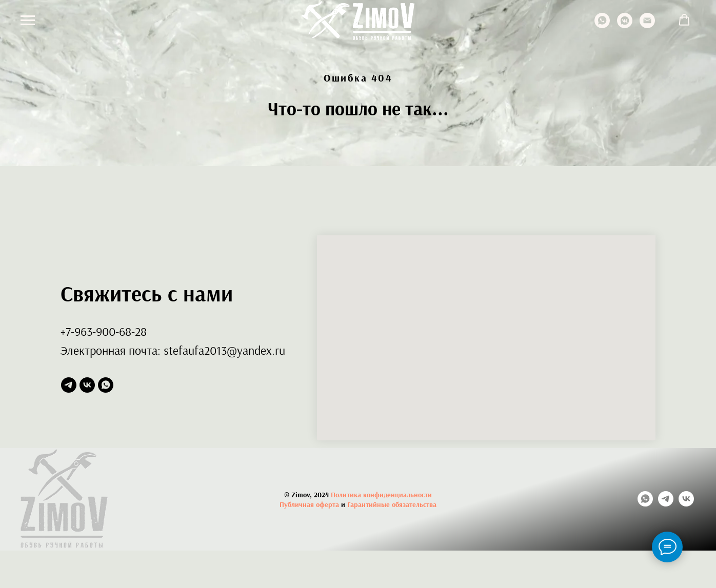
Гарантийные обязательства (392, 504)
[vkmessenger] (625, 25)
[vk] (87, 385)
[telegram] (69, 385)
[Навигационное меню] (28, 21)
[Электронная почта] (647, 25)
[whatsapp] (602, 25)
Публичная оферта (309, 504)
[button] (684, 20)
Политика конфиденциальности (381, 495)
